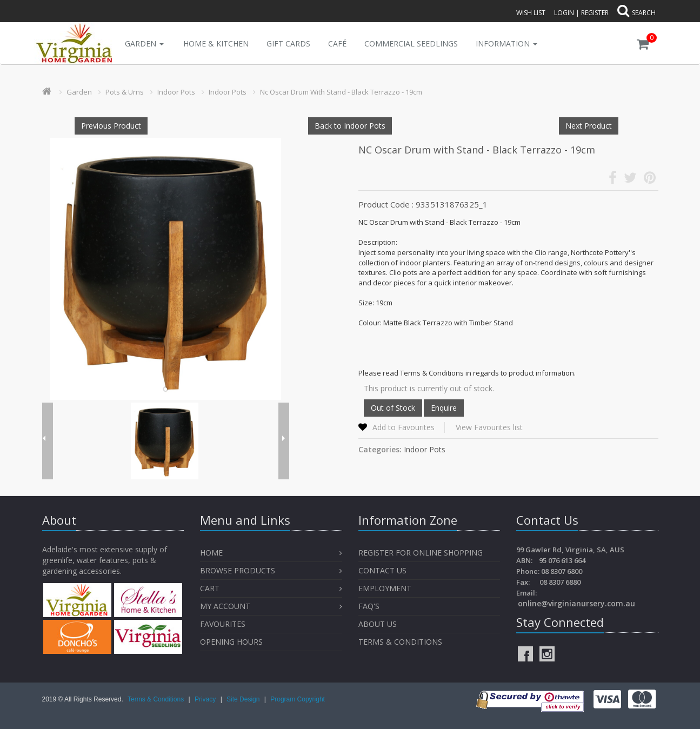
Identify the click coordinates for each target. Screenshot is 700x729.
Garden (144, 44)
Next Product (589, 126)
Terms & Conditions (400, 642)
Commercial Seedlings (411, 44)
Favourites (224, 624)
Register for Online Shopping (421, 553)
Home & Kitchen (216, 44)
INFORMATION (506, 44)
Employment (385, 588)
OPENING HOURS (231, 642)
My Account (225, 606)
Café (337, 44)
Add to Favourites (404, 427)
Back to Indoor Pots (350, 126)
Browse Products (238, 570)
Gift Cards (288, 44)
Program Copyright (298, 699)
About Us (378, 624)
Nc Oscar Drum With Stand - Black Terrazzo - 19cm (341, 92)
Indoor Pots (176, 92)
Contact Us (382, 570)
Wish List (531, 13)
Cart (210, 588)
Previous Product (111, 126)
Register (595, 13)
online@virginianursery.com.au (576, 603)
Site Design (244, 699)
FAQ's (369, 606)
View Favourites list (489, 427)
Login (564, 13)
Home (211, 553)
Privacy (206, 699)
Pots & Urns (125, 92)
